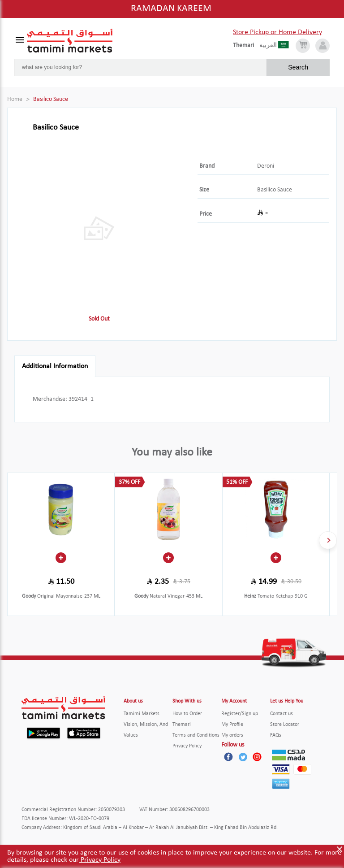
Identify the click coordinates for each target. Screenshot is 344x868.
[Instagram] (257, 757)
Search (298, 67)
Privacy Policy (100, 860)
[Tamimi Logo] (70, 41)
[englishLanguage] (246, 46)
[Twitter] (243, 757)
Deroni (266, 166)
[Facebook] (228, 757)
